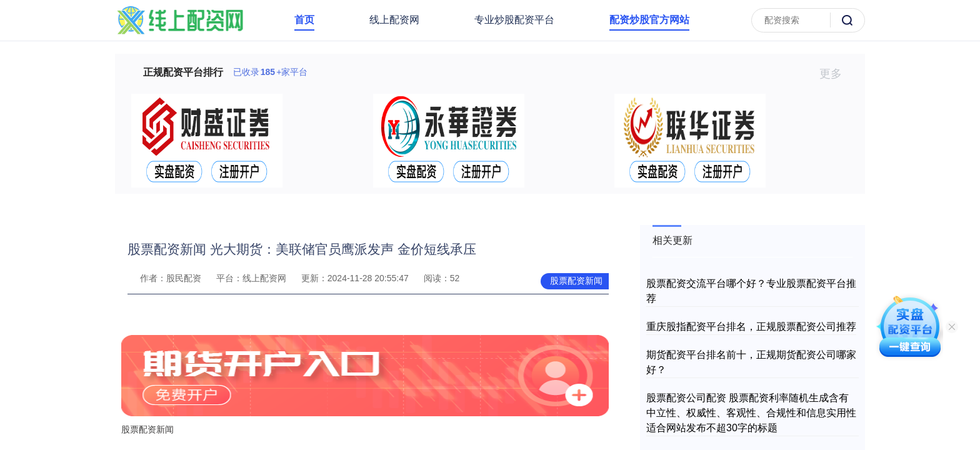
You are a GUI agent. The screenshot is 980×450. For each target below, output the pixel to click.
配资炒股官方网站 (649, 20)
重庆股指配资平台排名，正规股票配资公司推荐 (751, 327)
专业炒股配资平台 (514, 20)
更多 (836, 74)
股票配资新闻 (576, 281)
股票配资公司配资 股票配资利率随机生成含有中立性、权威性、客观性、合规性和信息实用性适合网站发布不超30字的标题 (751, 413)
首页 (304, 20)
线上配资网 (394, 20)
